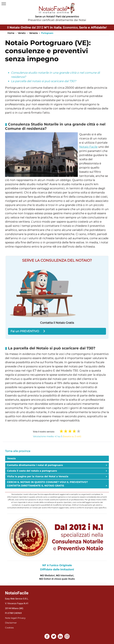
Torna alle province (18, 451)
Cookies (9, 628)
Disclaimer (11, 623)
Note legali (11, 618)
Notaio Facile (88, 147)
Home (11, 33)
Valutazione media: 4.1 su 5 (57, 436)
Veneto (22, 33)
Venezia (33, 33)
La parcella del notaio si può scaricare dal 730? (44, 81)
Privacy (22, 618)
